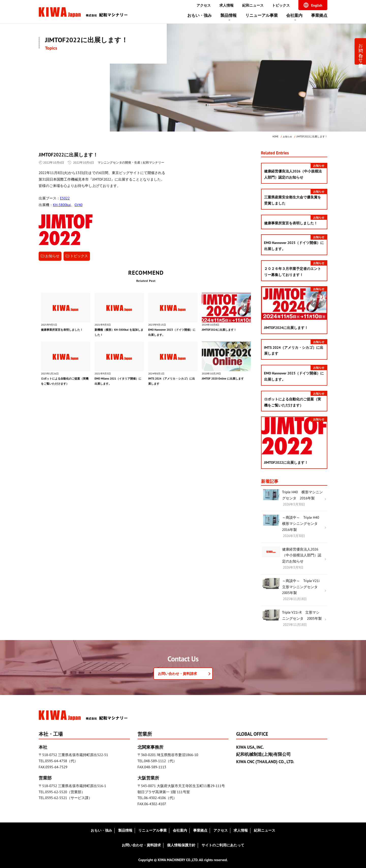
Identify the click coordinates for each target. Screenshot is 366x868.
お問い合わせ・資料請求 (361, 50)
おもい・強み (200, 15)
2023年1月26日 (50, 373)
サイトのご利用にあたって (223, 845)
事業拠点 (319, 15)
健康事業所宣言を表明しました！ (64, 330)
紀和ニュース (253, 5)
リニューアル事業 (262, 15)
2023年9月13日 (158, 325)
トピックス (281, 5)
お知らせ (52, 256)
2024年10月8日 (211, 325)
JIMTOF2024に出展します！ (220, 330)
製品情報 (228, 15)
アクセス (204, 5)
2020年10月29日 (212, 373)
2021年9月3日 (103, 325)
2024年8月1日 (157, 373)
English (317, 5)
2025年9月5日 (50, 325)
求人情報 (226, 5)
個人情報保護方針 (181, 845)
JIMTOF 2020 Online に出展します (224, 378)
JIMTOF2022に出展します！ (72, 155)
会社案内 (294, 15)
